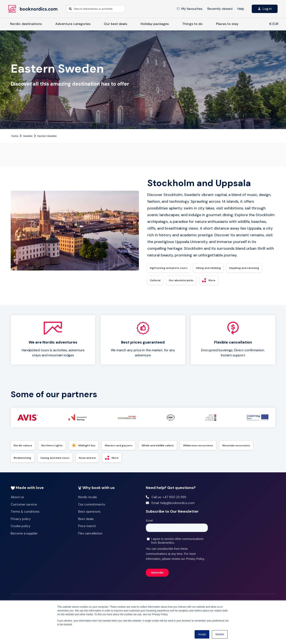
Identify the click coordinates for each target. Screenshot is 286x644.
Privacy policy (21, 521)
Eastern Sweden (47, 136)
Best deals (86, 521)
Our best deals (115, 24)
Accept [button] (202, 634)
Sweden (28, 136)
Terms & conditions (25, 513)
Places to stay (227, 24)
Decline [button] (220, 634)
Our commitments (92, 506)
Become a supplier (24, 535)
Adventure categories (73, 24)
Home (15, 136)
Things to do (192, 24)
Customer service (24, 506)
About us (17, 499)
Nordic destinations (26, 24)
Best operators (89, 513)
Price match (87, 528)
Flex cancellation (90, 535)
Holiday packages (155, 24)
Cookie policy (20, 528)
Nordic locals (88, 499)
